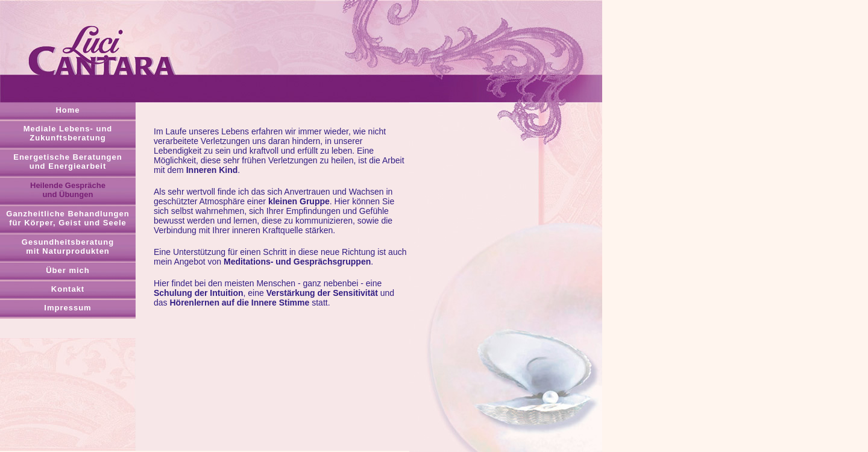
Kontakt (68, 289)
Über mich (68, 270)
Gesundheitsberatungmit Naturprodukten (68, 246)
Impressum (68, 308)
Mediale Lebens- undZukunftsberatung (68, 133)
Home (68, 110)
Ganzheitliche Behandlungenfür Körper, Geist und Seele (68, 218)
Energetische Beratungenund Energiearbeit (68, 162)
